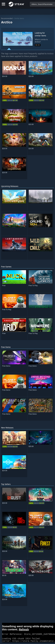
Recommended (7, 18)
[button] (18, 39)
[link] (14, 100)
